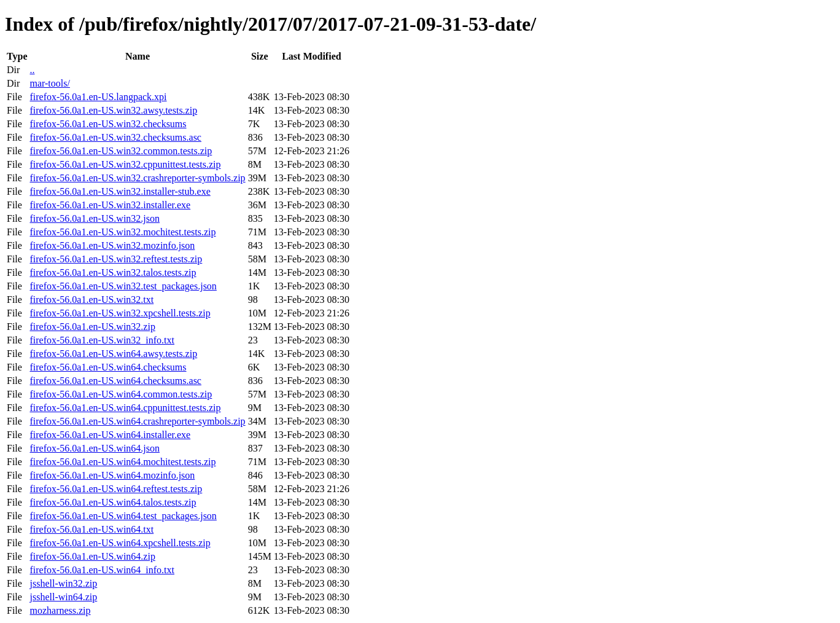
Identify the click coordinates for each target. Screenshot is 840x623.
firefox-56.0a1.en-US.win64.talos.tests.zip (113, 502)
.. (32, 70)
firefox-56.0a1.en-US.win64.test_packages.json (123, 516)
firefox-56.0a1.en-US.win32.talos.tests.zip (113, 272)
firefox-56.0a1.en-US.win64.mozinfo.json (112, 475)
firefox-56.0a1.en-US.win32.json (95, 218)
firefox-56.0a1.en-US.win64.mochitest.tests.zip (122, 462)
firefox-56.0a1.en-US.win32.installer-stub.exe (120, 191)
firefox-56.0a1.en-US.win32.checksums (108, 124)
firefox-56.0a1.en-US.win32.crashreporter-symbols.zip (137, 178)
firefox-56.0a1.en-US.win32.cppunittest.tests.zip (125, 164)
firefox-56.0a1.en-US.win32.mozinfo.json (112, 245)
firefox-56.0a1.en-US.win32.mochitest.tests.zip (122, 232)
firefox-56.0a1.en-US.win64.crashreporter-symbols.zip (137, 421)
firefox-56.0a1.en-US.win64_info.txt (102, 570)
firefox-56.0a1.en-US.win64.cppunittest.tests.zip (125, 408)
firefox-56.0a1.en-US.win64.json (95, 448)
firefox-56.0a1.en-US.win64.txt (91, 529)
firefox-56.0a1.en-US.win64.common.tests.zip (121, 394)
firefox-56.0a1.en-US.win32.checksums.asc (115, 137)
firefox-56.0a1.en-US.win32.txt (91, 300)
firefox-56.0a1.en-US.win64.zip (92, 556)
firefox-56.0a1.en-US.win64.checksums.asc (115, 381)
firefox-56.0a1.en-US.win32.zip (92, 327)
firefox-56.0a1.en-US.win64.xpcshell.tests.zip (120, 543)
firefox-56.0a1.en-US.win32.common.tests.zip (121, 151)
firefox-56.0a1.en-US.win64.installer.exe (110, 435)
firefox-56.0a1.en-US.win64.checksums (108, 367)
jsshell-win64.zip (63, 597)
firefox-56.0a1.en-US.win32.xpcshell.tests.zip (120, 313)
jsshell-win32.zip (63, 583)
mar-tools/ (49, 83)
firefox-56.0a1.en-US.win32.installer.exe (110, 205)
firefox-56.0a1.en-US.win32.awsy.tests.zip (113, 110)
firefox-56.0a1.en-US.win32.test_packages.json (123, 286)
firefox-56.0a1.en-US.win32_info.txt (102, 340)
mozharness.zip (60, 610)
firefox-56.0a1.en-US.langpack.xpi (98, 97)
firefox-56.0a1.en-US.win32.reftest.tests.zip (116, 259)
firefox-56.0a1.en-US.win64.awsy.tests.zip (113, 354)
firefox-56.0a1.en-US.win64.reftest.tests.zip (116, 489)
